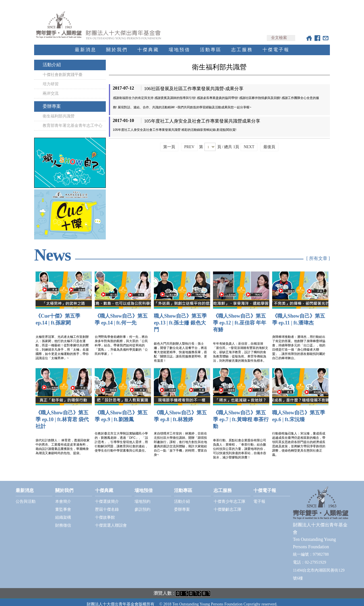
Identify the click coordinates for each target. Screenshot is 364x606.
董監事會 (63, 504)
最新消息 (86, 45)
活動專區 (211, 45)
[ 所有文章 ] (318, 253)
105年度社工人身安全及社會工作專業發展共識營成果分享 (202, 116)
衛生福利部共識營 (59, 111)
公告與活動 (26, 496)
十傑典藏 (148, 45)
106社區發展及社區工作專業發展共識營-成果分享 (194, 83)
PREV (189, 142)
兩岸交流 (51, 88)
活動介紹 (52, 60)
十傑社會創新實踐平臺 (63, 70)
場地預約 (142, 496)
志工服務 (242, 45)
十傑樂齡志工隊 (227, 504)
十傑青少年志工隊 (229, 496)
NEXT (249, 142)
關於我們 (117, 45)
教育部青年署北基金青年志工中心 (73, 120)
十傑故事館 (105, 512)
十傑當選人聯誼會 (111, 520)
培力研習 (51, 79)
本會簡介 (63, 496)
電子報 (259, 496)
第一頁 (169, 142)
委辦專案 (52, 101)
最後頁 (269, 142)
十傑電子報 (276, 45)
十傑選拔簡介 (107, 496)
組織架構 (63, 512)
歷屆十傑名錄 (107, 504)
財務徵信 (63, 520)
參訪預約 (142, 504)
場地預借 (179, 45)
